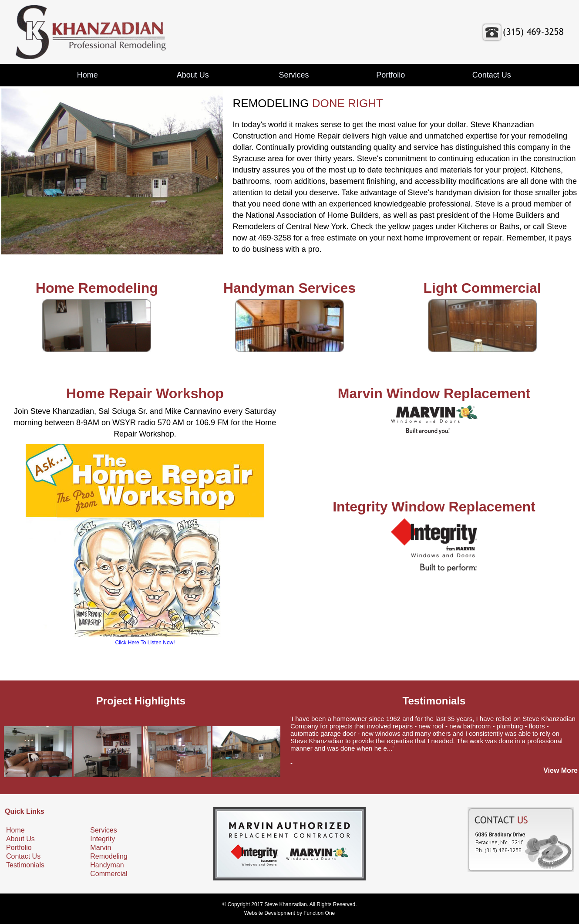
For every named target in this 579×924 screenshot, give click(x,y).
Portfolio (390, 75)
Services (294, 75)
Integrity (103, 839)
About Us (193, 75)
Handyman (107, 865)
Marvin (101, 848)
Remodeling (109, 856)
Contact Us (492, 75)
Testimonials (25, 865)
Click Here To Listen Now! (145, 643)
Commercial (109, 874)
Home (88, 75)
